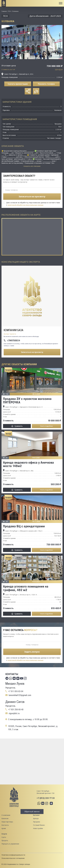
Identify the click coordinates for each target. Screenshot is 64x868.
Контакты (5, 825)
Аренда (36, 818)
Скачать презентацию (18, 84)
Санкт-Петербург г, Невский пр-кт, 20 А (17, 74)
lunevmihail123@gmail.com (20, 695)
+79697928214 (13, 340)
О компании (6, 815)
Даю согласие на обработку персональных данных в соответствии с (33, 204)
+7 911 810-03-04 (16, 691)
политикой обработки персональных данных (25, 205)
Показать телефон (46, 84)
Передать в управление (10, 844)
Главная (4, 11)
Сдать (4, 837)
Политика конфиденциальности (13, 855)
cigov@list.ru (14, 713)
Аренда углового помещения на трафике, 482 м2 (26, 588)
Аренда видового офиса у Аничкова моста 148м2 (28, 464)
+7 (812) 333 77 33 (46, 798)
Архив (4, 828)
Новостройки (38, 828)
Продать (5, 840)
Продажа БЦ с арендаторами (24, 526)
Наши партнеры (7, 822)
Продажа (37, 822)
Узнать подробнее (46, 426)
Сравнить (19, 426)
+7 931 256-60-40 (16, 710)
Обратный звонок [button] (32, 812)
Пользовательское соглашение (13, 858)
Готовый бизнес (39, 825)
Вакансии (5, 818)
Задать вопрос (32, 652)
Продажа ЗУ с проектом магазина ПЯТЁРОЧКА (27, 400)
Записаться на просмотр (32, 352)
